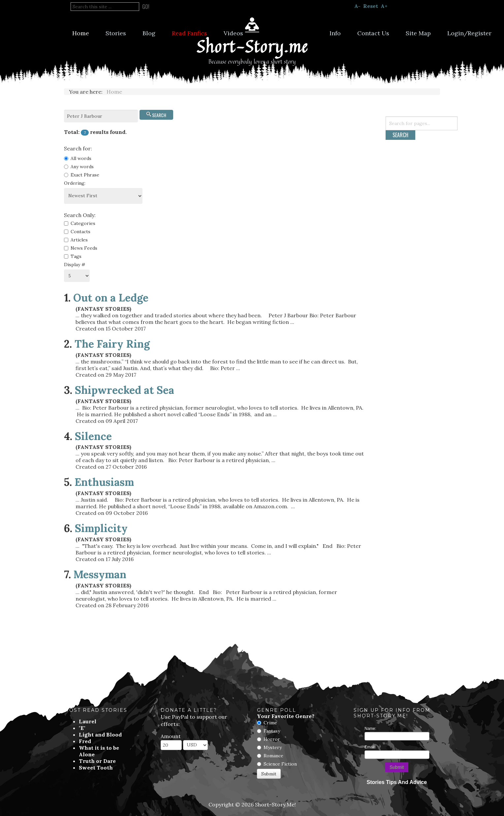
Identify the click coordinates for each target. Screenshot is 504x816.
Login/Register (469, 33)
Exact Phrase (82, 175)
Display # (75, 265)
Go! (146, 7)
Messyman (100, 574)
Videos (233, 33)
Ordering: (75, 183)
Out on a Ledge (111, 298)
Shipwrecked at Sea (125, 390)
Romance (273, 756)
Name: (370, 729)
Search (156, 115)
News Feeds (81, 248)
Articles (76, 240)
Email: (370, 747)
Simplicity (101, 528)
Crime (270, 723)
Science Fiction (280, 764)
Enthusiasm (104, 482)
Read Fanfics (189, 33)
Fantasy (272, 731)
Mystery (273, 747)
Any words (79, 167)
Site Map (418, 33)
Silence (93, 436)
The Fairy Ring (112, 344)
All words (78, 158)
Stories (116, 33)
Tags (73, 256)
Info (335, 33)
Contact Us (373, 33)
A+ (384, 6)
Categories (80, 223)
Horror (272, 739)
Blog (149, 33)
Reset (371, 6)
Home (81, 33)
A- (357, 6)
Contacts (77, 232)
